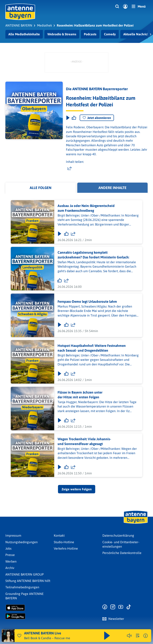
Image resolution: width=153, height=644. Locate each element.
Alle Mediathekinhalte (24, 34)
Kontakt (59, 535)
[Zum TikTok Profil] (129, 607)
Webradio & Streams (62, 34)
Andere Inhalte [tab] (112, 188)
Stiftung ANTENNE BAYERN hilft (28, 581)
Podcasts (90, 34)
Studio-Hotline (64, 542)
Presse (10, 555)
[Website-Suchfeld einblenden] (117, 7)
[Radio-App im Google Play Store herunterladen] (28, 616)
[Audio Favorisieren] (19, 636)
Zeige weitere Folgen (77, 489)
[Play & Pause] (68, 118)
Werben (11, 561)
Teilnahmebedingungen (22, 587)
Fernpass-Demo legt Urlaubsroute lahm (87, 302)
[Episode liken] (74, 118)
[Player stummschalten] (129, 636)
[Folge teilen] (73, 234)
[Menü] (139, 6)
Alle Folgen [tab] (41, 188)
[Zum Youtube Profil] (121, 607)
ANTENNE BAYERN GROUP (25, 574)
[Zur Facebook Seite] (105, 607)
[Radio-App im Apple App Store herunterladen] (28, 608)
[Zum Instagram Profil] (113, 607)
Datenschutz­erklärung (118, 535)
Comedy (110, 34)
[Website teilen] (70, 168)
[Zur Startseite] (136, 523)
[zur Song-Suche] (138, 636)
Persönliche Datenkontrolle (122, 553)
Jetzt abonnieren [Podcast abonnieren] (97, 118)
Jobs (8, 548)
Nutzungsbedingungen (22, 542)
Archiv (10, 568)
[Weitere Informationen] (146, 636)
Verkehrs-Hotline (66, 548)
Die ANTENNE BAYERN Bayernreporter (97, 89)
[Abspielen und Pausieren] (107, 636)
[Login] (125, 7)
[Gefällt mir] (66, 234)
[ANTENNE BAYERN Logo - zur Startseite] (20, 12)
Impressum (13, 535)
